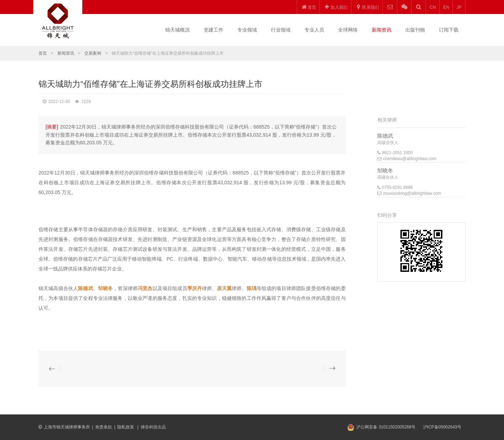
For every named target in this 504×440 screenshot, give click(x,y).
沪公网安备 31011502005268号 (386, 427)
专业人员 (314, 30)
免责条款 (104, 427)
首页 (43, 53)
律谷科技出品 (153, 427)
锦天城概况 (177, 30)
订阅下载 (449, 30)
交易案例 (93, 53)
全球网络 (348, 30)
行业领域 (281, 30)
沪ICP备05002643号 (442, 427)
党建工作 (213, 30)
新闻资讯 (381, 30)
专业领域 (247, 30)
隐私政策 (126, 427)
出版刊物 (415, 30)
